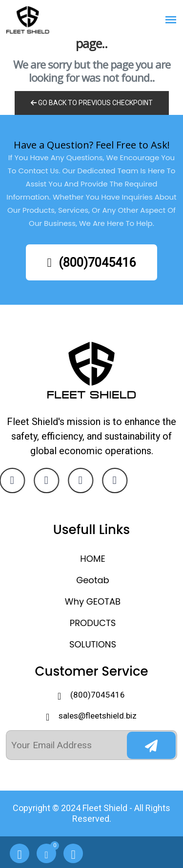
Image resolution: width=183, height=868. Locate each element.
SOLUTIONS (93, 644)
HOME (92, 559)
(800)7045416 (91, 263)
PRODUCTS (93, 623)
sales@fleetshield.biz (98, 716)
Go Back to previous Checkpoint (92, 103)
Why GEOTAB (93, 601)
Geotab (93, 580)
